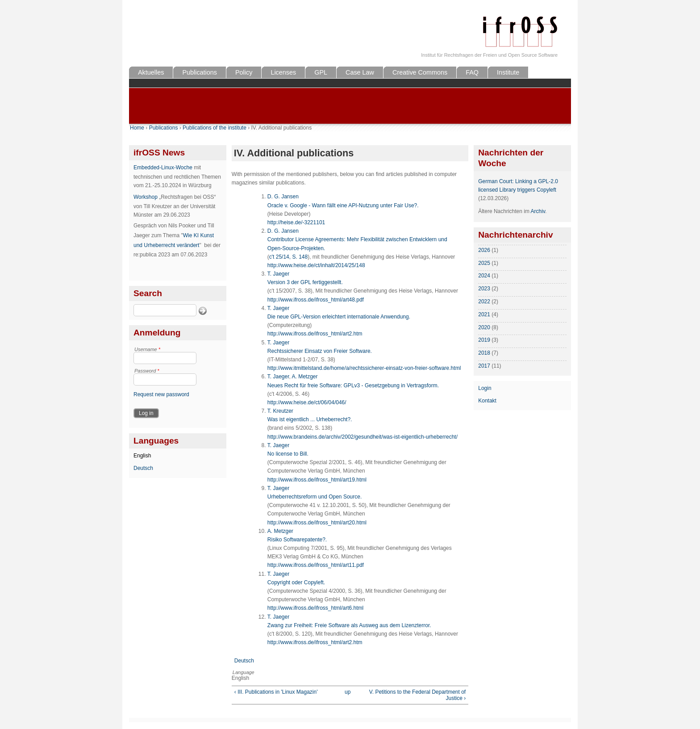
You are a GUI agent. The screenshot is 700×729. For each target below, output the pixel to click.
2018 (484, 353)
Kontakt (487, 401)
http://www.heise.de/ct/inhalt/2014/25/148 (316, 265)
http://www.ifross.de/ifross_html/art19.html (317, 480)
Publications (200, 72)
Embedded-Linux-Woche (163, 168)
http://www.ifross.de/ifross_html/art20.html (317, 523)
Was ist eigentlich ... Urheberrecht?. (310, 419)
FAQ (472, 72)
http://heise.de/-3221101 (296, 222)
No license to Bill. (288, 454)
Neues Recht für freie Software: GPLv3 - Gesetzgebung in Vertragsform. (353, 385)
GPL (321, 72)
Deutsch (143, 468)
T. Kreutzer (280, 411)
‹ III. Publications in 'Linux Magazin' (276, 692)
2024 (484, 276)
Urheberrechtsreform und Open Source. (315, 497)
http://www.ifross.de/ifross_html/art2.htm (315, 334)
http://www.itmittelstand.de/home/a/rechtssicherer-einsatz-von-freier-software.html (364, 368)
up (348, 692)
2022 (484, 302)
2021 (484, 314)
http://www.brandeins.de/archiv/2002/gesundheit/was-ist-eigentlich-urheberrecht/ (362, 437)
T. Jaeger (278, 274)
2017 (484, 366)
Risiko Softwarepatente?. (297, 540)
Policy (244, 72)
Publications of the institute (215, 128)
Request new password (161, 394)
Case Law (360, 72)
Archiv (538, 211)
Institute (508, 72)
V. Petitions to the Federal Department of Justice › (417, 695)
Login (485, 388)
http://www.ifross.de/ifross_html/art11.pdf (316, 565)
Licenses (283, 72)
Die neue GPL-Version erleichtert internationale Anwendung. (339, 317)
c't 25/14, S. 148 (288, 257)
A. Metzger (305, 377)
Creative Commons (420, 72)
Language (244, 672)
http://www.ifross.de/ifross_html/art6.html (315, 608)
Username (147, 349)
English (142, 456)
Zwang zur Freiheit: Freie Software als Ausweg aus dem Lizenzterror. (349, 625)
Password (147, 371)
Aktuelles (151, 72)
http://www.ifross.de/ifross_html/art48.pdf (316, 300)
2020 (484, 327)
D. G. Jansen (283, 197)
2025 (484, 263)
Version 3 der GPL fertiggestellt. (305, 282)
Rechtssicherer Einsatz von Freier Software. (320, 351)
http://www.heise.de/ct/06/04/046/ (307, 402)
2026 (484, 250)
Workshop (146, 197)
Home (137, 128)
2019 (484, 340)
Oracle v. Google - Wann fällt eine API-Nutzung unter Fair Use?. (343, 205)
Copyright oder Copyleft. (296, 582)
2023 (484, 289)
